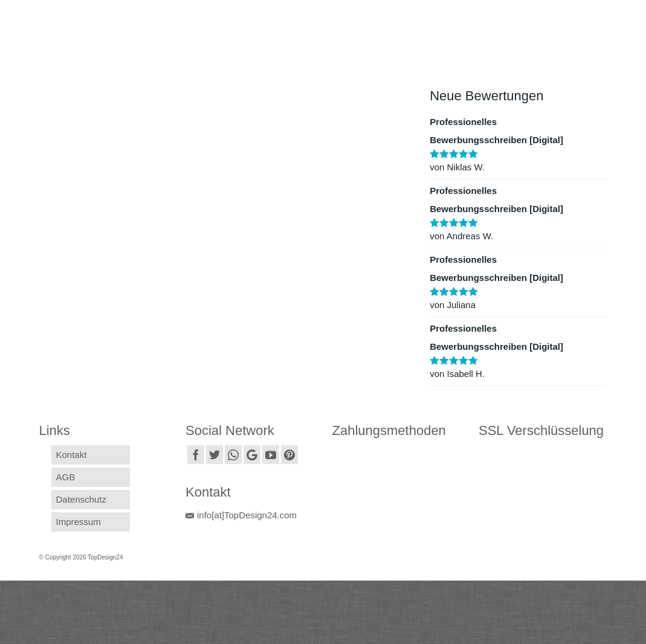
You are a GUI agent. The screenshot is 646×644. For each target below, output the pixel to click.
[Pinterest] (289, 455)
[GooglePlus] (252, 455)
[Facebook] (196, 455)
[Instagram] (233, 455)
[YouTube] (271, 455)
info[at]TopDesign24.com (241, 515)
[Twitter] (215, 455)
